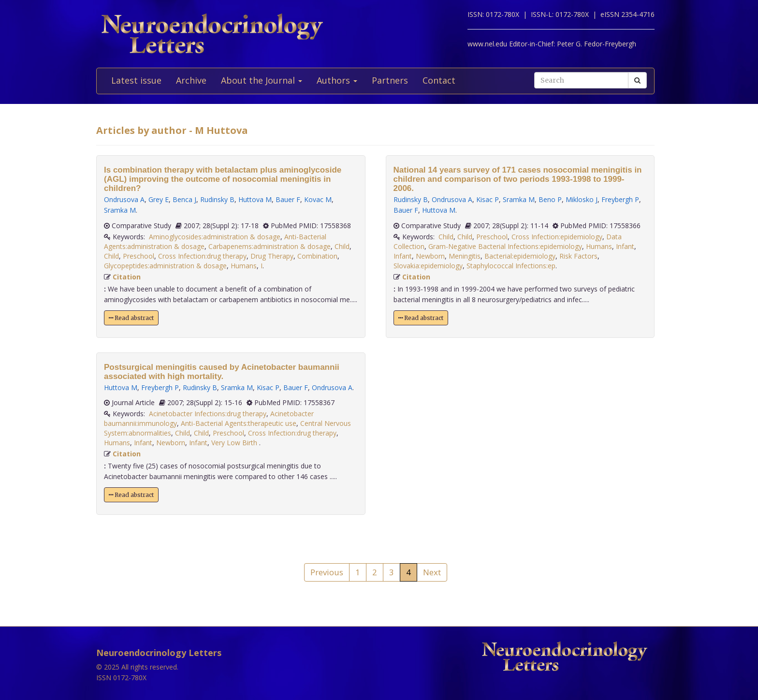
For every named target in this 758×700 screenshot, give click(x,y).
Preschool (138, 256)
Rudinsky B (217, 199)
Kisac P (268, 387)
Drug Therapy (272, 256)
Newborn (171, 443)
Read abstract (131, 318)
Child (342, 246)
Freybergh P (160, 387)
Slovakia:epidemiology (428, 266)
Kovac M (318, 199)
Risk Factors (578, 256)
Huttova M (255, 199)
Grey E (159, 199)
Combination (317, 256)
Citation (127, 277)
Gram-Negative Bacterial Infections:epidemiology (505, 246)
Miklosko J (582, 199)
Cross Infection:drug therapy (202, 256)
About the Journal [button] (262, 80)
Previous (327, 572)
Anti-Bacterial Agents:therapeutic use (239, 423)
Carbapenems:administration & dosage (270, 246)
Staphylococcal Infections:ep (511, 266)
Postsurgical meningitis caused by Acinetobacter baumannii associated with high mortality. (222, 372)
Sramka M (120, 210)
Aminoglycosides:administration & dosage (215, 237)
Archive (191, 80)
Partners (390, 80)
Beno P (550, 199)
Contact (439, 80)
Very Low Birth (235, 443)
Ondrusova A (124, 199)
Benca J (184, 199)
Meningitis (465, 256)
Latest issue (136, 80)
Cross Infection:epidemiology (557, 237)
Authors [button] (337, 80)
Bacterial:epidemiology (520, 256)
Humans (244, 266)
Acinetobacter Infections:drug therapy (208, 414)
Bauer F (288, 199)
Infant (143, 443)
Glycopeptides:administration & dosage (165, 266)
